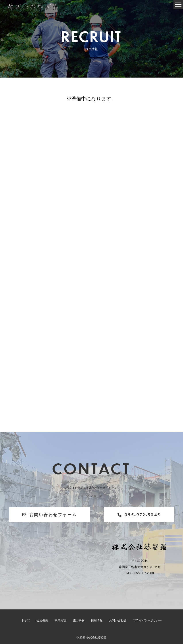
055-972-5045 (139, 515)
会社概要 (42, 621)
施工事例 (79, 621)
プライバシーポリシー (147, 621)
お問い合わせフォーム (50, 514)
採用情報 (97, 621)
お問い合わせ (118, 621)
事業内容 (60, 621)
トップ (26, 621)
